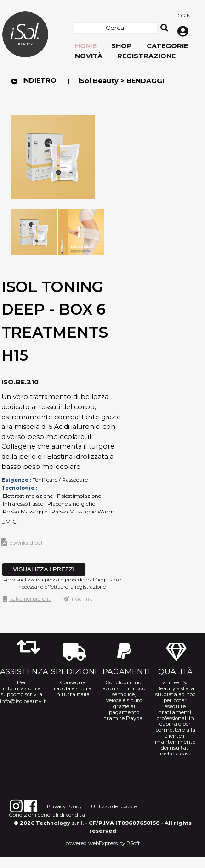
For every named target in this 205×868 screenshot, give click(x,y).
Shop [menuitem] (122, 46)
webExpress (103, 843)
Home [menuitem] (86, 46)
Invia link (81, 599)
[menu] (68, 64)
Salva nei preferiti (30, 599)
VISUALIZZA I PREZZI (44, 569)
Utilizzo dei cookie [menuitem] (114, 806)
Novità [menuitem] (89, 56)
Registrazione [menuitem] (146, 56)
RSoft (133, 843)
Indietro (34, 81)
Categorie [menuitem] (167, 46)
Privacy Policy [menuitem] (64, 806)
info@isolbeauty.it (22, 701)
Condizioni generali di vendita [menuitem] (47, 815)
